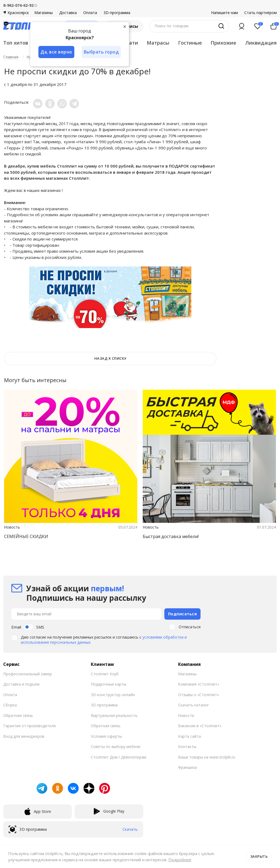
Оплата (90, 13)
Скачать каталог (194, 705)
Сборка (10, 705)
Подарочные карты (109, 684)
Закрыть (259, 856)
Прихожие (223, 43)
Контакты (187, 747)
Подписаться (183, 614)
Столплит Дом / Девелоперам (119, 757)
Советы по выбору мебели (116, 747)
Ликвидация (261, 43)
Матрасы (158, 43)
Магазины (44, 13)
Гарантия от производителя (29, 726)
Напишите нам (224, 13)
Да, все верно (56, 52)
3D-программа (117, 13)
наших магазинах (44, 190)
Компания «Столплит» (199, 684)
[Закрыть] (125, 26)
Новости (186, 715)
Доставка (68, 13)
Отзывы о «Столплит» (199, 694)
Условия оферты (106, 736)
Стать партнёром (261, 13)
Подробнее (180, 860)
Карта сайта (189, 736)
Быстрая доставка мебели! (171, 536)
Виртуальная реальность (114, 715)
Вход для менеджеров (24, 736)
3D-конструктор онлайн (113, 694)
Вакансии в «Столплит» (200, 726)
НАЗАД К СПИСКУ (110, 358)
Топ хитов (16, 43)
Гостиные (190, 43)
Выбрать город (102, 52)
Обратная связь (18, 715)
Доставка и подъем (21, 684)
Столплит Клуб (105, 674)
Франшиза (187, 767)
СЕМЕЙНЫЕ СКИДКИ (26, 536)
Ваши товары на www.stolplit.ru (207, 757)
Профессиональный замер (28, 674)
